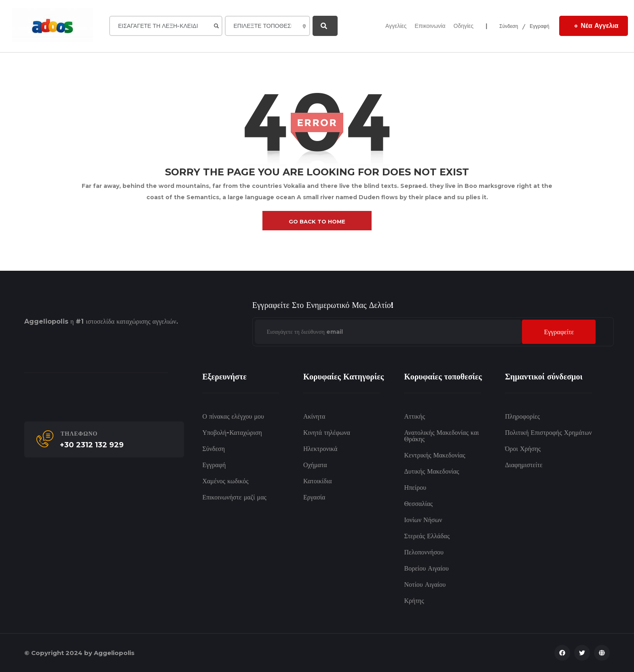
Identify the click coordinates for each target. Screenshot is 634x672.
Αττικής (414, 416)
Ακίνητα (314, 416)
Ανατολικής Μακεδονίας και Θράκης (441, 436)
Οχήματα (315, 465)
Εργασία (314, 497)
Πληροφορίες (522, 416)
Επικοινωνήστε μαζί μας (234, 497)
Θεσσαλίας (418, 504)
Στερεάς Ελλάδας (427, 536)
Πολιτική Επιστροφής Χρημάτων (548, 433)
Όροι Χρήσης (523, 449)
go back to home (317, 221)
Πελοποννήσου (424, 552)
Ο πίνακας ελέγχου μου (233, 416)
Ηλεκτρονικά (320, 449)
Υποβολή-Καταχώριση (232, 433)
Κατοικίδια (318, 481)
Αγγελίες (396, 26)
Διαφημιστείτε (524, 465)
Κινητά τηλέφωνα (327, 433)
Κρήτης (414, 601)
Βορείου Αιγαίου (426, 568)
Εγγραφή (539, 26)
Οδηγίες (464, 26)
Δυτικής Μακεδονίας (431, 471)
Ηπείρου (415, 488)
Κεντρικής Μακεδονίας (434, 455)
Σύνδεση (509, 26)
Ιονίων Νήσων (423, 520)
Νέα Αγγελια (596, 25)
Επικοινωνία (430, 26)
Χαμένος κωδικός (225, 481)
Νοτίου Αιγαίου (425, 585)
